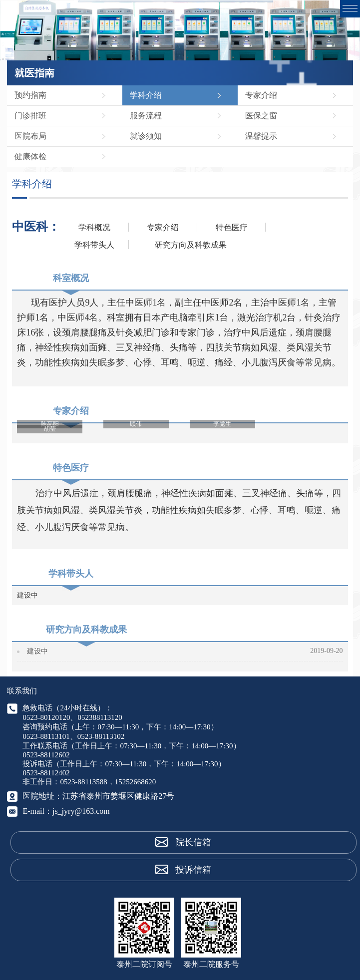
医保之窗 (261, 116)
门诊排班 (30, 116)
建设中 (37, 651)
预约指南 (30, 95)
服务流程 (146, 116)
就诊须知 (146, 136)
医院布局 (30, 136)
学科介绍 (146, 95)
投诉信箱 (193, 870)
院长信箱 (193, 842)
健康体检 (30, 157)
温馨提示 (261, 136)
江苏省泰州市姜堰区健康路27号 (118, 796)
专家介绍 (261, 95)
